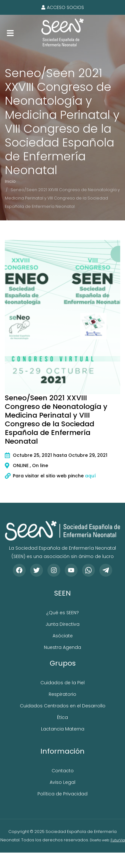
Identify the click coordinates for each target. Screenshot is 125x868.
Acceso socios (63, 7)
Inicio (10, 181)
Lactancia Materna (63, 729)
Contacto (63, 771)
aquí (90, 476)
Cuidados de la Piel (63, 683)
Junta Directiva (63, 624)
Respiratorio (63, 694)
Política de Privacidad (63, 794)
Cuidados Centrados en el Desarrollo (63, 706)
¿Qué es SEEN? (63, 613)
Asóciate (63, 636)
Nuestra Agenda (63, 647)
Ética (63, 717)
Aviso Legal (63, 782)
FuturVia (118, 840)
